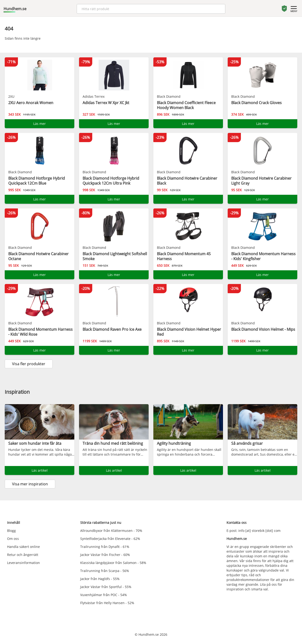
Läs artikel (40, 470)
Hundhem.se (15, 9)
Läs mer (40, 124)
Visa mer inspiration (30, 484)
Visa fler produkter (29, 364)
